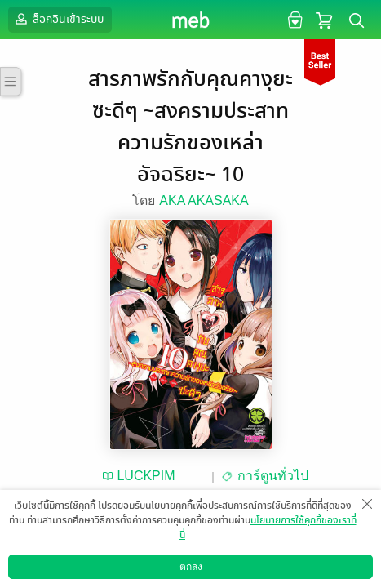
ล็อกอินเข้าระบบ (58, 19)
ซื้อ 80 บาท (244, 521)
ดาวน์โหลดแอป (99, 575)
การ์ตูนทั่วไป (273, 476)
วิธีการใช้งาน (285, 575)
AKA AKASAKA (204, 200)
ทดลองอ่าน (113, 521)
